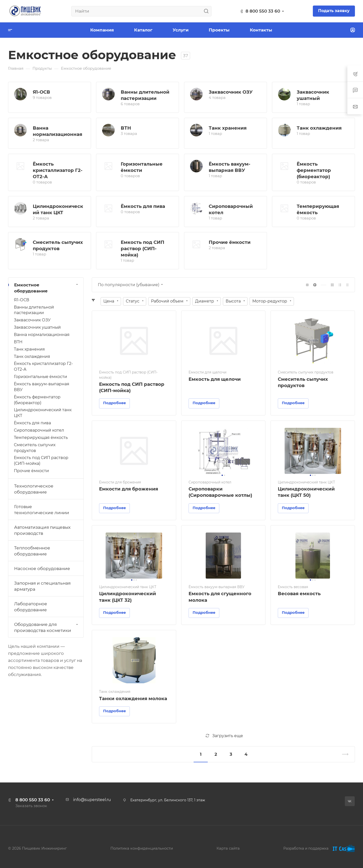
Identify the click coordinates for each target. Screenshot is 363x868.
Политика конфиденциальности (142, 848)
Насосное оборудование (42, 569)
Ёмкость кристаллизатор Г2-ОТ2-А (58, 170)
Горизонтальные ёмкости (40, 377)
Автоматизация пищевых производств (42, 530)
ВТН (126, 128)
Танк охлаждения (319, 128)
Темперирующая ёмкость (41, 438)
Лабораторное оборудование (31, 607)
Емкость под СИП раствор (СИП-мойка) (143, 249)
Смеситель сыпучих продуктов (35, 448)
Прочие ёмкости (230, 242)
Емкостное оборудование (47, 288)
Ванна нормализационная (42, 335)
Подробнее (114, 403)
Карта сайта (228, 848)
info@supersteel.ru (92, 800)
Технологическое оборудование (34, 489)
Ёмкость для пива (143, 206)
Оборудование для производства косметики (47, 627)
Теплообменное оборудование (32, 551)
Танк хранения (228, 128)
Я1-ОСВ (41, 92)
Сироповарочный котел (39, 430)
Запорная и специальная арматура (42, 586)
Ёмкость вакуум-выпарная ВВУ (42, 387)
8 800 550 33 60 (263, 11)
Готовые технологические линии (42, 510)
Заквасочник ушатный (37, 327)
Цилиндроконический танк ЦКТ (43, 413)
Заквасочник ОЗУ (231, 92)
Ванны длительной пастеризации (34, 310)
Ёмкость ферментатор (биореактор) (314, 170)
